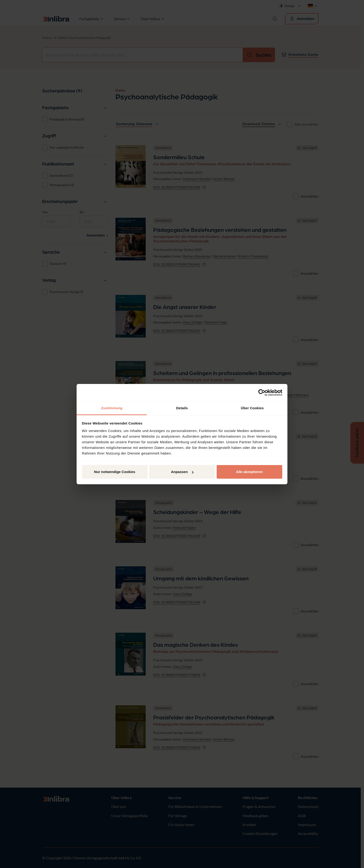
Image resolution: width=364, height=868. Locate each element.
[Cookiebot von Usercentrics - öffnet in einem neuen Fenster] (262, 393)
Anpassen (182, 472)
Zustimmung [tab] (112, 408)
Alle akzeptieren (249, 472)
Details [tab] (182, 408)
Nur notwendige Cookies (115, 472)
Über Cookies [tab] (252, 408)
